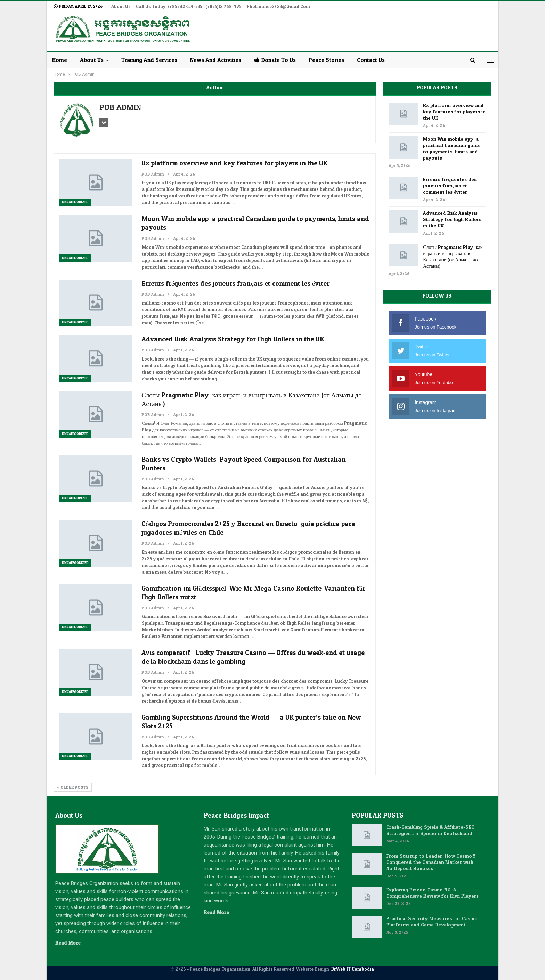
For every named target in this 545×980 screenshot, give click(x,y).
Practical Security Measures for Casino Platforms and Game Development (432, 922)
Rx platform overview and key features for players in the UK (234, 163)
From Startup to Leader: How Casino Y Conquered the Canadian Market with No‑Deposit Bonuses (431, 862)
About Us (121, 7)
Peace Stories (326, 60)
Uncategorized (75, 202)
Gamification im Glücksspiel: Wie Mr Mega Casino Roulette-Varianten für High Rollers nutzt (253, 593)
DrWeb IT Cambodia (353, 969)
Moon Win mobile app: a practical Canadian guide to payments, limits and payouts (255, 223)
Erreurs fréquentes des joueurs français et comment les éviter (235, 284)
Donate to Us (275, 60)
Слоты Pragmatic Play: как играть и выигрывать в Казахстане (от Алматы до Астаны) (252, 400)
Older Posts (73, 787)
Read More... (70, 943)
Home (60, 60)
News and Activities (216, 60)
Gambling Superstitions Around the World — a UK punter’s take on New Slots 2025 (251, 722)
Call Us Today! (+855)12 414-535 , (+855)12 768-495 (189, 7)
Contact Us (371, 60)
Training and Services (149, 60)
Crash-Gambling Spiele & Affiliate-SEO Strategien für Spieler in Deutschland (430, 830)
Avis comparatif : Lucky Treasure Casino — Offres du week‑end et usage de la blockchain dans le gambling (253, 657)
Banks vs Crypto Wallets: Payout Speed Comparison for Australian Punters (244, 464)
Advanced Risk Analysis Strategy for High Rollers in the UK (233, 339)
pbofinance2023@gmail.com (278, 7)
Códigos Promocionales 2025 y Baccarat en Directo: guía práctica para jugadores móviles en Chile (248, 528)
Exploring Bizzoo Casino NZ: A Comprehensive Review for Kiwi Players (432, 893)
